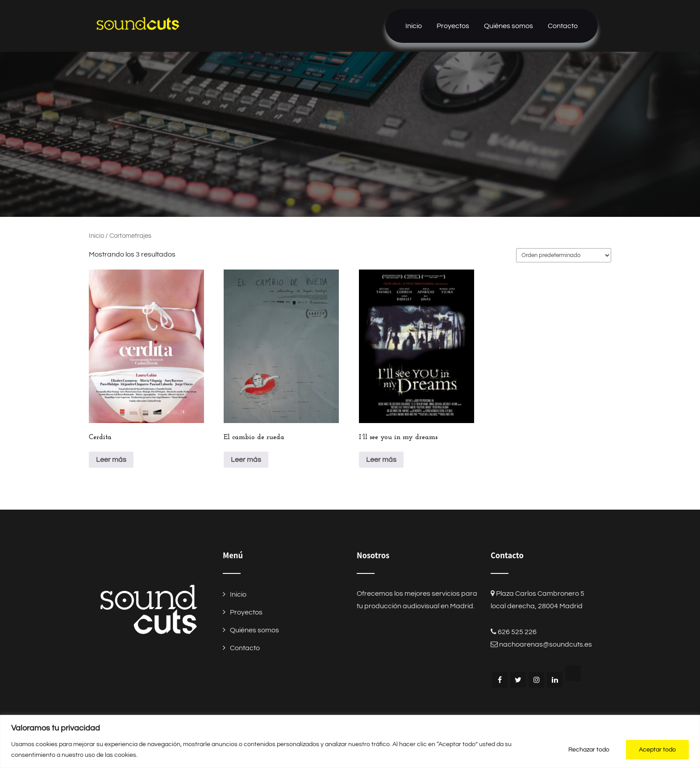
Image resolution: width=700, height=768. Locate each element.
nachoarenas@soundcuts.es (546, 644)
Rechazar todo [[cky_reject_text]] (589, 750)
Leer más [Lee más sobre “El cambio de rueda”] (246, 460)
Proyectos (453, 26)
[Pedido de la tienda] (564, 255)
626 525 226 (517, 632)
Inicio (414, 26)
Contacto (563, 26)
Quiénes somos (508, 26)
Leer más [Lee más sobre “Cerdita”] (111, 460)
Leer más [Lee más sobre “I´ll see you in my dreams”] (381, 460)
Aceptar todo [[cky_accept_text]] (657, 750)
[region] (350, 741)
